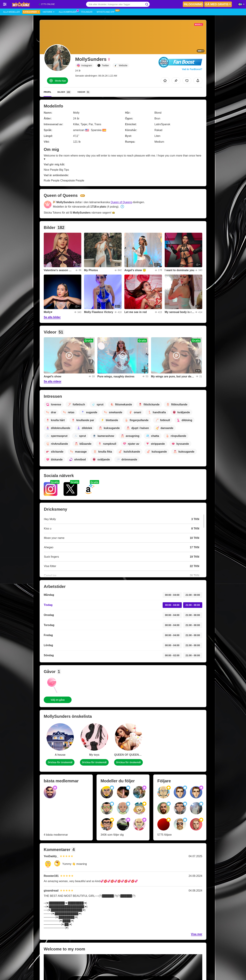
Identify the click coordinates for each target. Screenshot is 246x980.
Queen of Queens (121, 202)
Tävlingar (87, 12)
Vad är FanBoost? (192, 69)
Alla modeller (11, 12)
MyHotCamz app (106, 12)
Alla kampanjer (69, 12)
